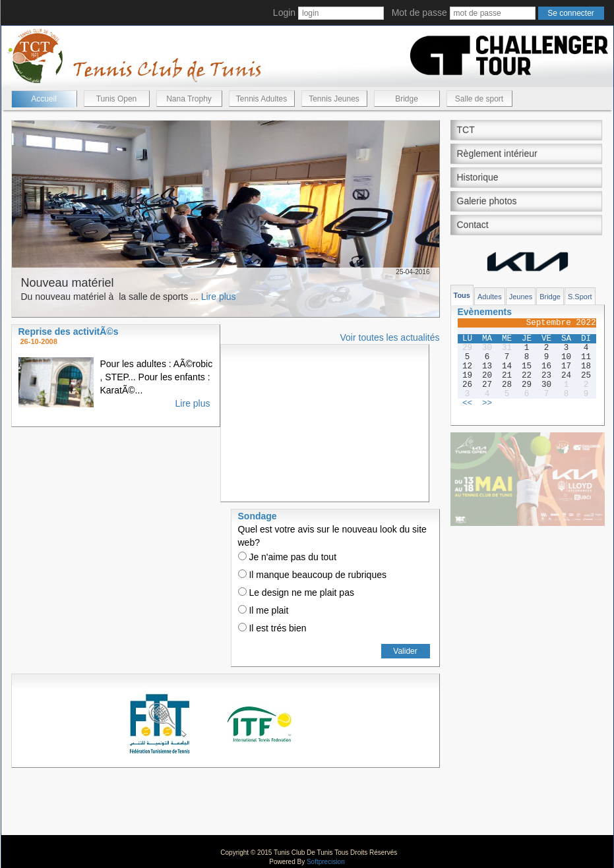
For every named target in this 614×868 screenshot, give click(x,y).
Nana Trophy (189, 99)
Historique (478, 177)
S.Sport (580, 297)
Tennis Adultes (261, 99)
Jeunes (521, 297)
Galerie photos (487, 201)
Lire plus (219, 297)
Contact (473, 225)
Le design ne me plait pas (296, 593)
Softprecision (326, 862)
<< (467, 403)
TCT (466, 130)
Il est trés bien (272, 628)
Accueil (44, 99)
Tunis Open (117, 99)
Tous (462, 295)
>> (487, 403)
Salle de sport (479, 99)
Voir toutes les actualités (390, 337)
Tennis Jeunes (334, 99)
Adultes (490, 297)
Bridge (407, 99)
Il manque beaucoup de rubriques (312, 575)
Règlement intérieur (497, 154)
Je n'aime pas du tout (288, 557)
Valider (405, 651)
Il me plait (263, 610)
